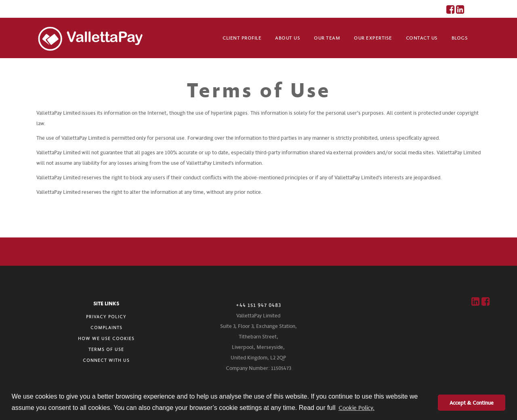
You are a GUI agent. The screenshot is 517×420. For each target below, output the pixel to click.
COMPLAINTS (106, 327)
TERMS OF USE (106, 349)
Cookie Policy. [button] (356, 407)
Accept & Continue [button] (472, 402)
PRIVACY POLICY (106, 316)
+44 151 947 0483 (258, 305)
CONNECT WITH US (106, 360)
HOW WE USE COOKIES (106, 338)
